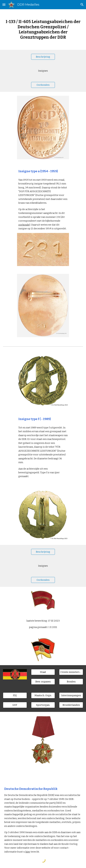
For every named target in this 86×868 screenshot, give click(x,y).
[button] (4, 5)
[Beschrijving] (43, 57)
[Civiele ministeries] (71, 672)
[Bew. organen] (43, 682)
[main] (43, 30)
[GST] (15, 705)
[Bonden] (71, 682)
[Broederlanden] (71, 705)
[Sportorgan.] (43, 705)
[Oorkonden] (43, 85)
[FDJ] (15, 696)
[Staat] (43, 672)
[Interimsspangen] (71, 696)
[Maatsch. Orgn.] (43, 696)
